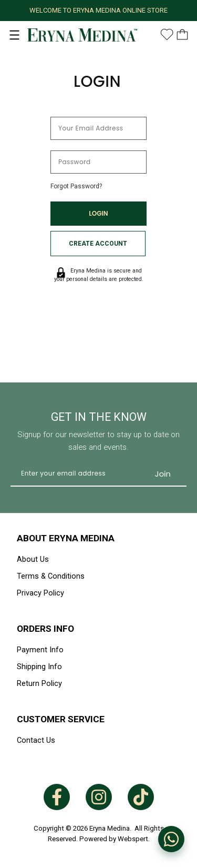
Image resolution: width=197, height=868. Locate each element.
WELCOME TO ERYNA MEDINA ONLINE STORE (98, 10)
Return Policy (39, 683)
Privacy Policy (40, 593)
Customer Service (61, 719)
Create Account (98, 244)
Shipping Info (39, 667)
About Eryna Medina (66, 538)
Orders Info (45, 629)
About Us (33, 559)
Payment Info (40, 650)
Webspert (133, 839)
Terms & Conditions (51, 576)
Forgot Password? (76, 186)
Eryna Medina (110, 828)
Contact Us (36, 740)
